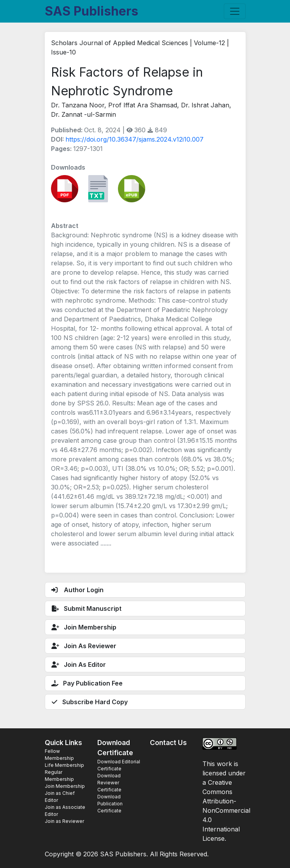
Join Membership (65, 786)
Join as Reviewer (64, 821)
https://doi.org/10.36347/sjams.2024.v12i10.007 (134, 139)
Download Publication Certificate (110, 804)
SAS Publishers (91, 11)
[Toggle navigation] (235, 11)
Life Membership (64, 765)
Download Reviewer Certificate (109, 783)
